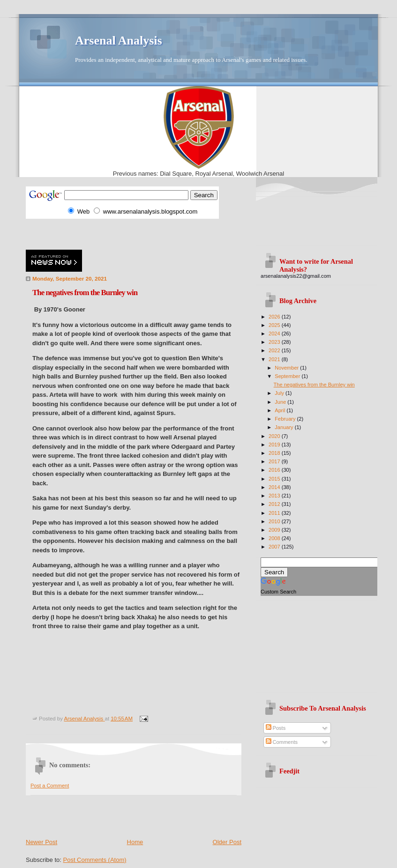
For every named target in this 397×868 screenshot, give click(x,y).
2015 (275, 479)
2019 (275, 445)
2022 (275, 350)
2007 (275, 547)
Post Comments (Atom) (95, 860)
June (281, 402)
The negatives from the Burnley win (314, 385)
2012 (275, 504)
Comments (282, 742)
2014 (275, 487)
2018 (275, 453)
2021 (275, 359)
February (286, 419)
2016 (275, 470)
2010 (275, 521)
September (288, 376)
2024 (275, 334)
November (287, 368)
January (285, 427)
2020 (275, 436)
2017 (275, 461)
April (281, 410)
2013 (275, 496)
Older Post (227, 842)
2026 (275, 317)
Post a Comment (50, 786)
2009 (275, 530)
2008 (275, 538)
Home (135, 842)
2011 (275, 513)
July (280, 393)
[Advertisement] (135, 233)
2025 (275, 325)
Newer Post (41, 842)
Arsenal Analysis (119, 41)
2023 (275, 342)
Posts (276, 728)
